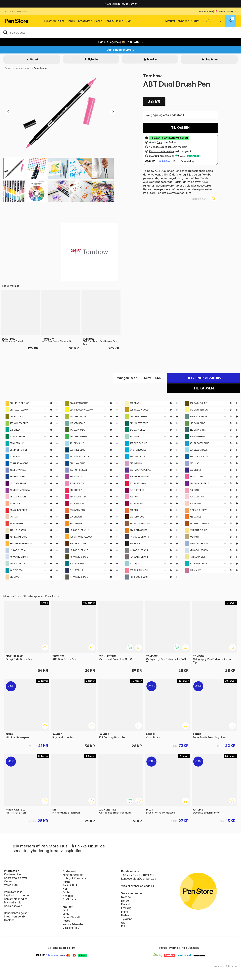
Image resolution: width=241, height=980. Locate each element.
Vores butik (11, 885)
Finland (126, 904)
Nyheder (183, 21)
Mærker (170, 21)
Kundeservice (206, 11)
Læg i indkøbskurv (204, 378)
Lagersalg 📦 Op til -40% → (120, 42)
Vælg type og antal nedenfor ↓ (165, 115)
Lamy (66, 914)
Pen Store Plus (13, 892)
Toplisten (211, 59)
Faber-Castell (71, 917)
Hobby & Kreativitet (79, 21)
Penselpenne (40, 68)
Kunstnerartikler (54, 21)
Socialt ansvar (13, 906)
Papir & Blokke (114, 21)
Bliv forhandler (13, 902)
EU (123, 926)
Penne (98, 21)
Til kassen (180, 128)
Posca (66, 921)
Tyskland (127, 919)
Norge (125, 901)
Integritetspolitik (15, 916)
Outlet (195, 21)
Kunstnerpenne (23, 68)
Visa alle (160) (71, 928)
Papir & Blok (70, 885)
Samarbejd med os (16, 899)
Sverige (126, 897)
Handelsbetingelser (16, 913)
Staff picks (69, 899)
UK (123, 923)
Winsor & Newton (73, 924)
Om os (8, 881)
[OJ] (120, 32)
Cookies (9, 920)
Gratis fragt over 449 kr (120, 4)
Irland (125, 912)
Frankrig (126, 908)
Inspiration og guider (17, 895)
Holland (126, 915)
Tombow (152, 76)
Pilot (65, 910)
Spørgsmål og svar (16, 878)
